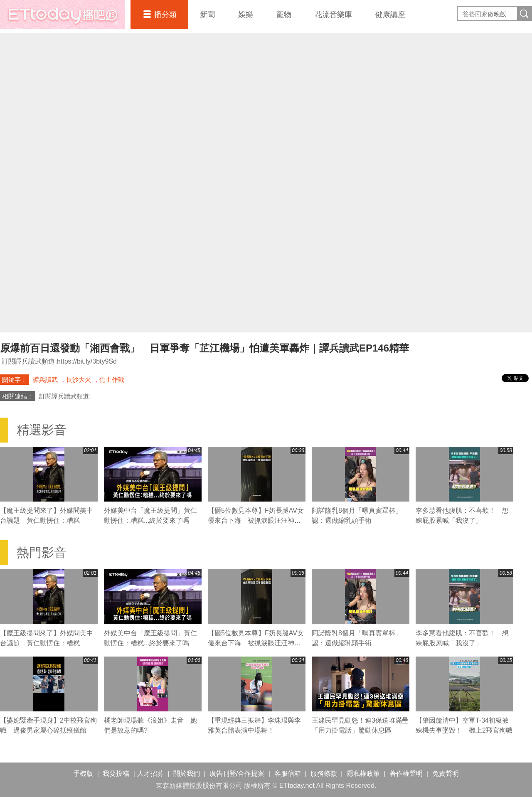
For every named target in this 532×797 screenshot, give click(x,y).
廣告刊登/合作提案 (237, 774)
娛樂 (246, 15)
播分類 (165, 15)
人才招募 (150, 774)
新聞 (207, 15)
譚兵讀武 (45, 380)
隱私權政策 (363, 774)
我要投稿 (116, 774)
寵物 (284, 15)
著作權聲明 (406, 774)
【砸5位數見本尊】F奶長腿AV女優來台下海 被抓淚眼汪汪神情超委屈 (256, 520)
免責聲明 (446, 774)
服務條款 (324, 774)
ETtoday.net (297, 786)
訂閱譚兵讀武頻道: (65, 396)
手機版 (83, 774)
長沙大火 (79, 380)
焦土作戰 (112, 380)
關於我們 (187, 774)
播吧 (62, 15)
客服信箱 (288, 774)
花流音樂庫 (333, 15)
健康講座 (390, 15)
